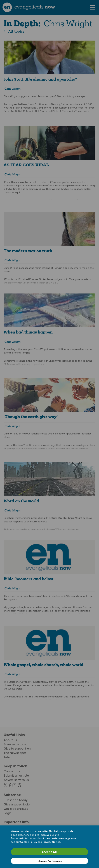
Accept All (49, 852)
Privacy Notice (51, 842)
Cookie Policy (29, 842)
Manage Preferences (50, 861)
